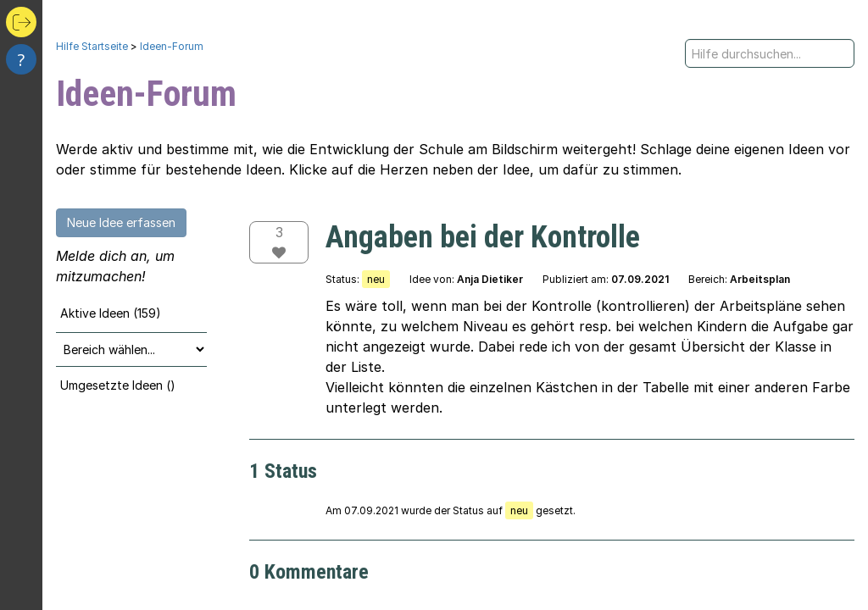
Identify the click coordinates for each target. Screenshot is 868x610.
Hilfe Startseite (92, 46)
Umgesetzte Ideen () (118, 385)
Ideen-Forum (172, 46)
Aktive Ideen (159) (111, 313)
